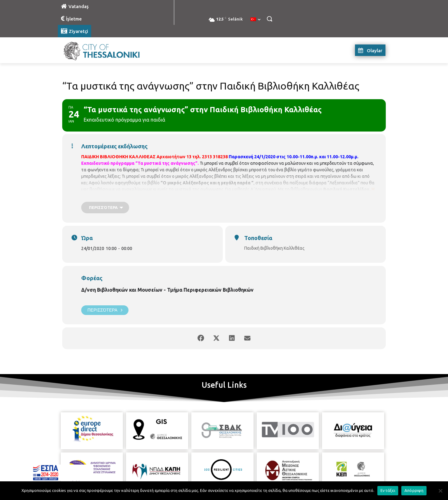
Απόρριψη (414, 490)
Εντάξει (388, 490)
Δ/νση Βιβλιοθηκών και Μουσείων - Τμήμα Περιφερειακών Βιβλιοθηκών (167, 290)
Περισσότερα (105, 310)
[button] (269, 19)
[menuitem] (255, 20)
